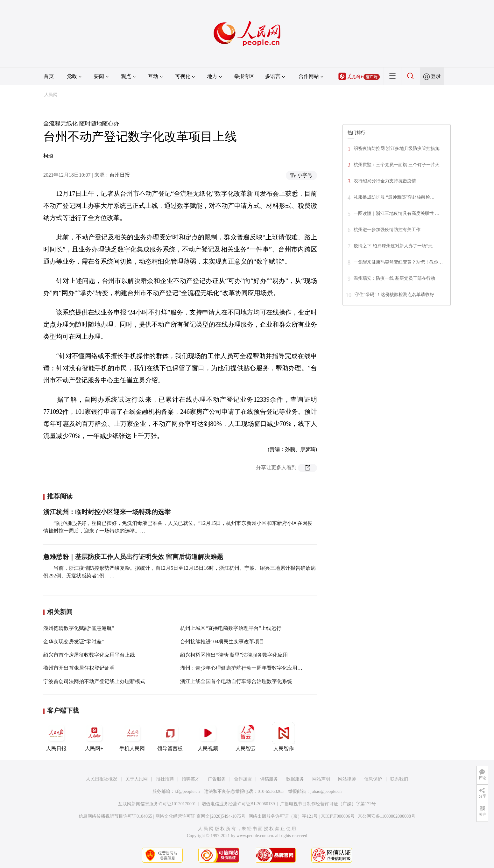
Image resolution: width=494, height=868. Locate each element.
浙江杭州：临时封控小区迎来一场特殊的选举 (107, 512)
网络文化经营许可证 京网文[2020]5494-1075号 (201, 816)
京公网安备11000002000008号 (387, 816)
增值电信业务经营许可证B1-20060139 (238, 804)
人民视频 (208, 737)
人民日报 (56, 737)
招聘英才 (191, 779)
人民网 (51, 95)
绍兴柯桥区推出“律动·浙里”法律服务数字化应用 (234, 655)
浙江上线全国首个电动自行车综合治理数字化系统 (236, 681)
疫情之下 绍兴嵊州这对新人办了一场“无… (395, 246)
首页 (49, 76)
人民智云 (246, 737)
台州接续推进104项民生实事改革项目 (222, 642)
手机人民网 (132, 737)
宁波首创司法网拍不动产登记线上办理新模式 (94, 681)
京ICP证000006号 (338, 816)
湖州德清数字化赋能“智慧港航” (79, 628)
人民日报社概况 (102, 779)
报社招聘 (165, 779)
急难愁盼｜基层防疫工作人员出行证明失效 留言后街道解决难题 (133, 557)
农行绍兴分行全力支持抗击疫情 (385, 181)
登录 (436, 76)
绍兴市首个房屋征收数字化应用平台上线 (89, 655)
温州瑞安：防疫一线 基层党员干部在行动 (394, 278)
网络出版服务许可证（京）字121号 (283, 816)
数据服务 (295, 779)
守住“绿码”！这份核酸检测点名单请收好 (394, 295)
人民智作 (284, 737)
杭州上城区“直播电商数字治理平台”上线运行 (231, 628)
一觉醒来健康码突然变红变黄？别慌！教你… (398, 262)
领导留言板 (170, 737)
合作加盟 (243, 779)
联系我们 (399, 779)
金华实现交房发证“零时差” (74, 642)
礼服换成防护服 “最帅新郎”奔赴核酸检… (394, 197)
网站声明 (321, 779)
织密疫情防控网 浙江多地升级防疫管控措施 (397, 148)
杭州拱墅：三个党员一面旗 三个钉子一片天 (397, 165)
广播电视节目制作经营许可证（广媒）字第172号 (328, 804)
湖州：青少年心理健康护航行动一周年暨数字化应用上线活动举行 (254, 668)
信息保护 (373, 779)
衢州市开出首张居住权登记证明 (79, 668)
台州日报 (120, 175)
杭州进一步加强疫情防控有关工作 (387, 230)
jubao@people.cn (326, 791)
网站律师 (347, 779)
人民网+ (94, 737)
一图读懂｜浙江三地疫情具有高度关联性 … (397, 213)
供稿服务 (269, 779)
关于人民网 (137, 779)
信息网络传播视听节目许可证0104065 (115, 816)
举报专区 (244, 76)
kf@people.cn (187, 791)
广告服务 (217, 779)
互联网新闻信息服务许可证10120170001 (157, 804)
